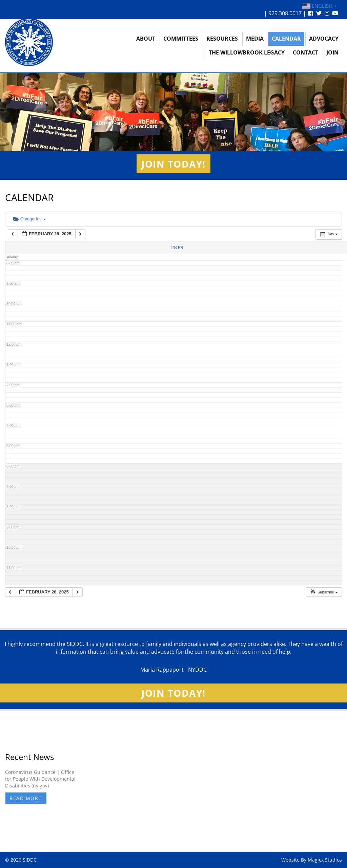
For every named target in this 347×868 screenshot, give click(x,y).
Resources (222, 39)
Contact (305, 52)
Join (332, 52)
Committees (181, 39)
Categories (30, 219)
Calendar (286, 39)
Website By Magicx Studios (312, 860)
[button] (324, 592)
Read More (26, 798)
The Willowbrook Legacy (247, 52)
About (146, 39)
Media (255, 39)
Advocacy (324, 39)
